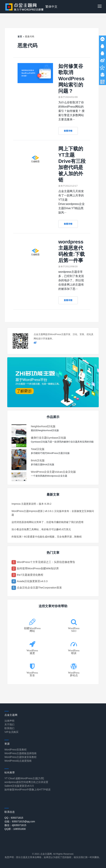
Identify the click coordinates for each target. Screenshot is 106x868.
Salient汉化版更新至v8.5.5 (19, 786)
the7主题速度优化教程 (30, 575)
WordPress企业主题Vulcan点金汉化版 (53, 472)
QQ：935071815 (14, 818)
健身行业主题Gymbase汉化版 (48, 438)
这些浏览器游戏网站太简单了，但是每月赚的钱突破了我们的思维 (48, 522)
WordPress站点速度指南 (18, 761)
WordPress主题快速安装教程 (20, 757)
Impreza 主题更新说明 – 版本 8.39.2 (31, 504)
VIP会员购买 (11, 732)
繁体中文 (51, 7)
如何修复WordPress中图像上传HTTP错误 (27, 790)
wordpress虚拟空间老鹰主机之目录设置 (26, 782)
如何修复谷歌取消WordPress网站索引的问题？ (71, 79)
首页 (20, 37)
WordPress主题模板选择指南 (20, 753)
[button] (100, 7)
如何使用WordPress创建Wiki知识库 (38, 568)
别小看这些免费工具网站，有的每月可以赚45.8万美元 (41, 529)
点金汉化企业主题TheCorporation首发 (39, 588)
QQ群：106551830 (15, 829)
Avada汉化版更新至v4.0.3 (32, 581)
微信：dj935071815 (15, 825)
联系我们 (9, 728)
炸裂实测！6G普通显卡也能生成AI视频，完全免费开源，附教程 (47, 537)
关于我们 (9, 725)
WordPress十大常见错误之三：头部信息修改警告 (46, 562)
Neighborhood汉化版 (43, 426)
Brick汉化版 (38, 460)
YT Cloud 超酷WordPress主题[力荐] (24, 778)
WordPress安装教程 (16, 750)
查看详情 (68, 131)
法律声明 (9, 721)
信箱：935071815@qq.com (20, 821)
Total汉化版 (38, 449)
